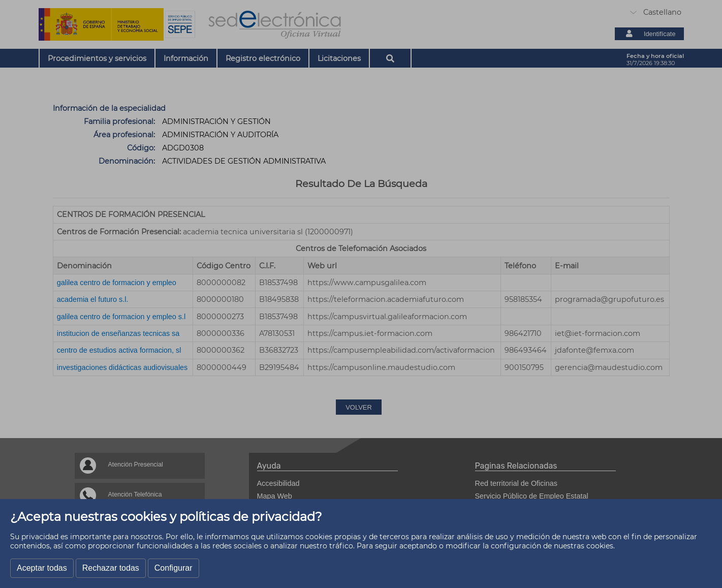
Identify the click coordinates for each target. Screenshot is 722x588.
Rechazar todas (111, 568)
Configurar (174, 568)
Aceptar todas (42, 568)
